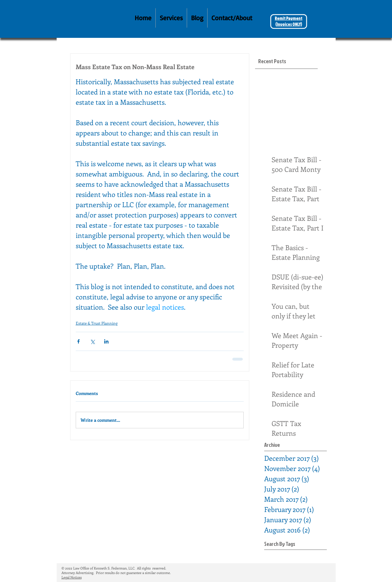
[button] (171, 18)
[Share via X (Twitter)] (92, 341)
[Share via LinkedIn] (106, 341)
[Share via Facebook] (78, 341)
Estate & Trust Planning (97, 323)
